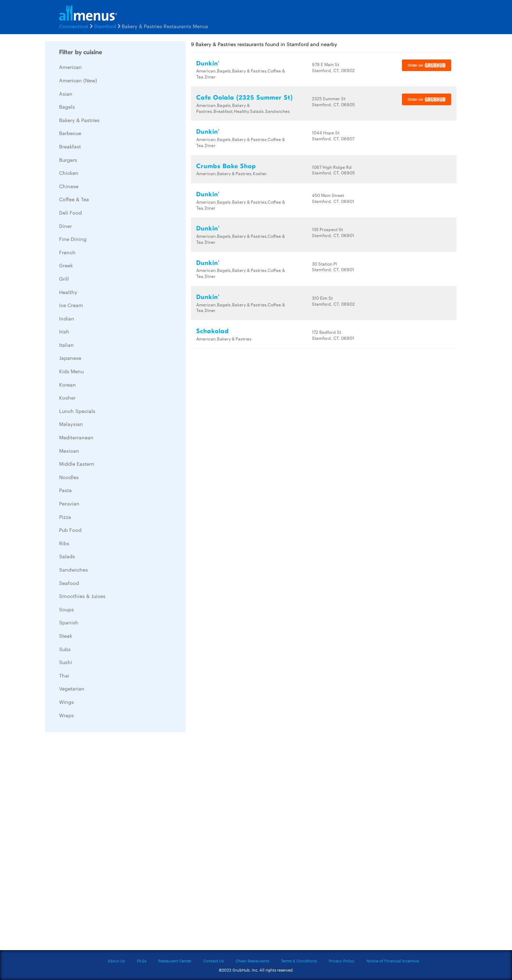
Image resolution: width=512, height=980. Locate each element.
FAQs (142, 961)
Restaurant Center (175, 961)
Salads (67, 556)
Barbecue (70, 133)
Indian (67, 318)
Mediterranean (76, 437)
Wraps (66, 715)
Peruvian (69, 503)
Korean (68, 384)
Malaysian (71, 424)
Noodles (69, 477)
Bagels (67, 107)
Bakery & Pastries (79, 120)
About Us (116, 961)
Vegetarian (72, 688)
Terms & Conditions (299, 961)
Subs (65, 649)
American (71, 67)
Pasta (65, 490)
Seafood (69, 583)
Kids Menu (71, 371)
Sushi (66, 662)
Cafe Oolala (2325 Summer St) (245, 98)
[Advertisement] (98, 843)
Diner (65, 226)
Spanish (69, 622)
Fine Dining (73, 239)
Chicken (69, 173)
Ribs (64, 543)
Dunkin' (208, 63)
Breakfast (70, 146)
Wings (66, 702)
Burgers (68, 160)
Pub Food (70, 530)
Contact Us (213, 961)
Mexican (69, 451)
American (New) (78, 80)
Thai (64, 675)
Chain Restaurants (252, 961)
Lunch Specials (77, 411)
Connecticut (74, 26)
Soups (66, 609)
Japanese (70, 358)
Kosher (67, 397)
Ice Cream (71, 305)
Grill (64, 279)
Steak (66, 636)
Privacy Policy (342, 961)
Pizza (65, 517)
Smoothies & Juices (82, 596)
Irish (64, 331)
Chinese (69, 186)
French (67, 252)
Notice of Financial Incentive (393, 961)
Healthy (68, 292)
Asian (66, 94)
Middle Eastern (77, 464)
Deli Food (71, 212)
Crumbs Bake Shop (226, 166)
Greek (66, 265)
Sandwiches (73, 569)
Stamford (105, 26)
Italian (66, 345)
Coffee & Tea (74, 199)
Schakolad (213, 331)
